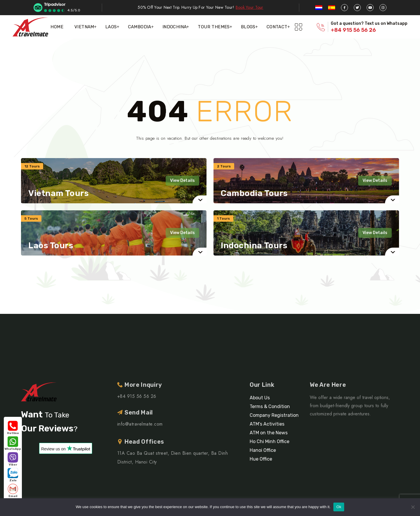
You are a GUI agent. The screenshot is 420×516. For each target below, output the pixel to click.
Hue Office (261, 459)
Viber (13, 459)
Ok (339, 507)
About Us (260, 398)
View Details (182, 180)
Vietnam (84, 27)
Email (13, 491)
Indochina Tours (254, 246)
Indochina (175, 27)
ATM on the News (269, 433)
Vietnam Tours (58, 193)
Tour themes (214, 27)
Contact (277, 27)
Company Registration (274, 415)
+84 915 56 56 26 (353, 30)
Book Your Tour (250, 7)
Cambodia (140, 27)
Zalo (13, 475)
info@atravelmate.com (140, 424)
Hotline (13, 428)
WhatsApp (13, 444)
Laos (111, 27)
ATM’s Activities (267, 424)
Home (57, 27)
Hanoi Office (263, 450)
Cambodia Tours (254, 193)
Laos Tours (51, 246)
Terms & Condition (270, 406)
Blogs (248, 27)
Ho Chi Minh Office (269, 441)
